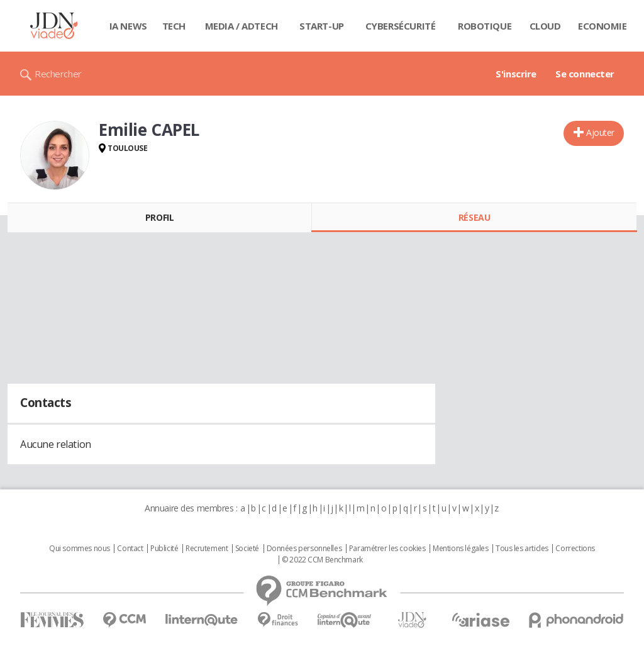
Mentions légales (460, 549)
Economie (602, 26)
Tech (174, 26)
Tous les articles (522, 549)
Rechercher (58, 74)
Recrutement (207, 549)
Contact (130, 549)
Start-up (322, 26)
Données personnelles (304, 549)
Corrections (575, 549)
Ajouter (600, 132)
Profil (159, 217)
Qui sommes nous (80, 549)
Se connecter (585, 74)
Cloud (545, 26)
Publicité (164, 549)
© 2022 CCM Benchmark (322, 560)
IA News (128, 26)
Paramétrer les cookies (387, 549)
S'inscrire (516, 74)
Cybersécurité (401, 26)
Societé (247, 549)
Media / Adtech (241, 26)
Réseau (474, 217)
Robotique (485, 26)
